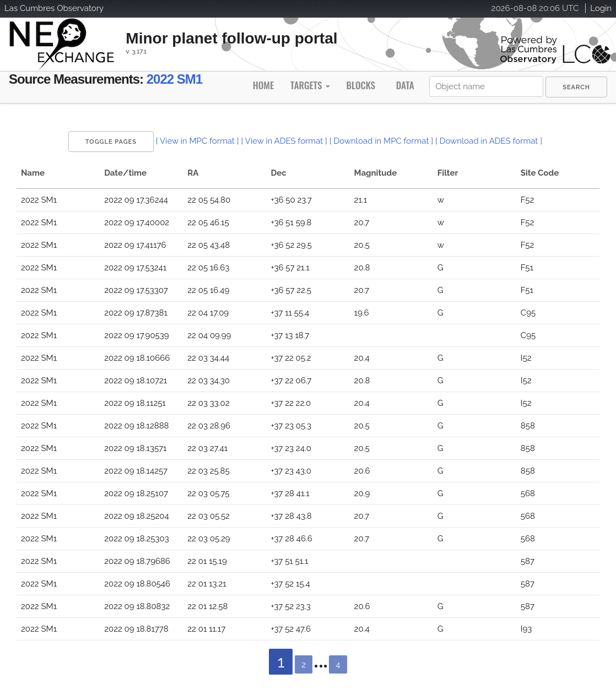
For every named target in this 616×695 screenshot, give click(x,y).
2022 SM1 (174, 79)
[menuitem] (576, 87)
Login (601, 8)
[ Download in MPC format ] (381, 141)
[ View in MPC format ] (198, 141)
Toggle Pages (111, 142)
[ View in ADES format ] (284, 141)
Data (405, 85)
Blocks (360, 85)
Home (263, 85)
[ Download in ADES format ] (489, 141)
